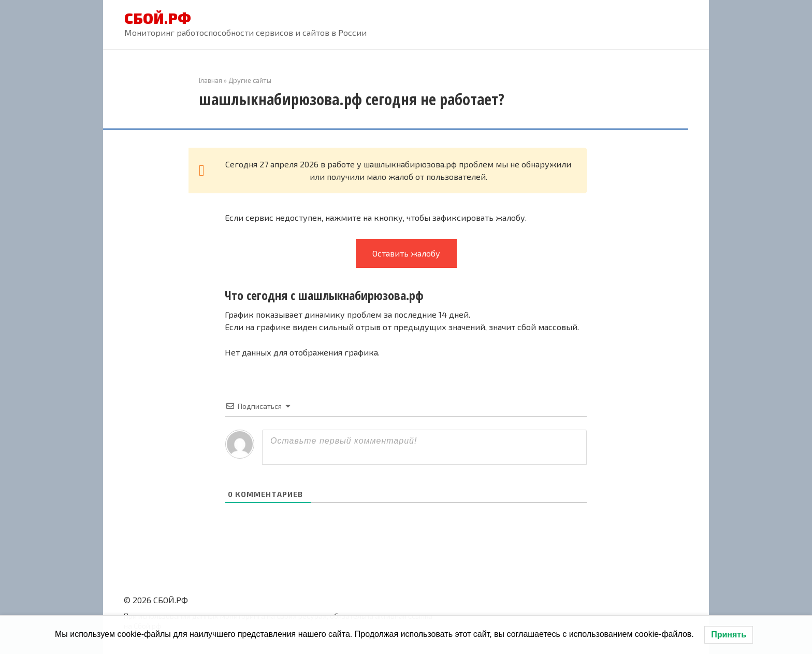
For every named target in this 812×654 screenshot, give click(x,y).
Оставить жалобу (406, 253)
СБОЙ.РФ (158, 18)
